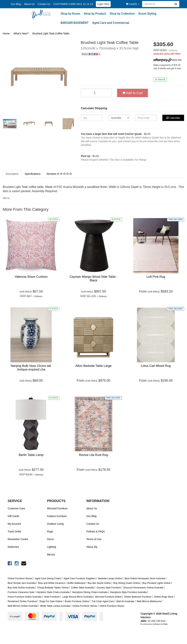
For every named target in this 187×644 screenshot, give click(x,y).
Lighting (52, 547)
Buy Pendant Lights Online (157, 583)
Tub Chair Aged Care (103, 601)
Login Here (103, 4)
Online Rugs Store (164, 597)
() (133, 4)
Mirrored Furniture (57, 508)
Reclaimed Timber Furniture (22, 601)
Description (12, 174)
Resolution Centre (18, 539)
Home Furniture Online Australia (25, 597)
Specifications (33, 174)
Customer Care (16, 508)
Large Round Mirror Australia (77, 597)
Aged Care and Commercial (111, 23)
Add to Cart (132, 93)
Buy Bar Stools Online (99, 583)
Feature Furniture (57, 516)
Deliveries (13, 547)
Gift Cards (13, 516)
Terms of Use (94, 539)
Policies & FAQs (96, 531)
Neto (165, 624)
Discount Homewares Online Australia (143, 588)
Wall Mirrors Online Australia (23, 606)
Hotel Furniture (52, 597)
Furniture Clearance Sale (21, 592)
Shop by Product (95, 14)
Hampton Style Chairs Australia (53, 592)
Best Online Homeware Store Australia (145, 578)
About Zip (92, 547)
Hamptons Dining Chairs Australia (90, 592)
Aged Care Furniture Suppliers (80, 578)
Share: (91, 54)
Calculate (173, 118)
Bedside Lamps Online (110, 578)
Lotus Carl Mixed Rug (156, 366)
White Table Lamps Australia (55, 606)
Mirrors (51, 555)
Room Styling (147, 14)
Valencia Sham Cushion (31, 277)
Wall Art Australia (125, 601)
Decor (50, 539)
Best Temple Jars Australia (22, 583)
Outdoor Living (55, 524)
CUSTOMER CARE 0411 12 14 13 (73, 4)
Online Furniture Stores (20, 578)
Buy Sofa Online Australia (21, 588)
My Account (14, 524)
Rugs (50, 531)
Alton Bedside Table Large (93, 366)
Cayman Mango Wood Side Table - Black (93, 279)
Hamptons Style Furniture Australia (128, 592)
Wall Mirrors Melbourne (149, 601)
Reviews (59, 174)
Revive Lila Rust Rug (94, 455)
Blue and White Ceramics (52, 583)
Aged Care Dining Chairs (48, 578)
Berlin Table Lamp (31, 455)
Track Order (14, 531)
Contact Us (44, 4)
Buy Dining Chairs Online (127, 583)
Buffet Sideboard (76, 583)
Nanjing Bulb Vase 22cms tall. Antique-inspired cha (31, 368)
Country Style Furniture (109, 588)
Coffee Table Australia (82, 588)
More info (167, 60)
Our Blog (16, 4)
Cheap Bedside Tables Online (53, 588)
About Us (29, 4)
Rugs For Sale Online (51, 601)
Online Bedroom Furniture (138, 597)
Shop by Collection (122, 14)
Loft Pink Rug (156, 277)
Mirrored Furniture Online (108, 597)
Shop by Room (70, 14)
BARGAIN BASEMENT (75, 23)
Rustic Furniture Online (77, 601)
